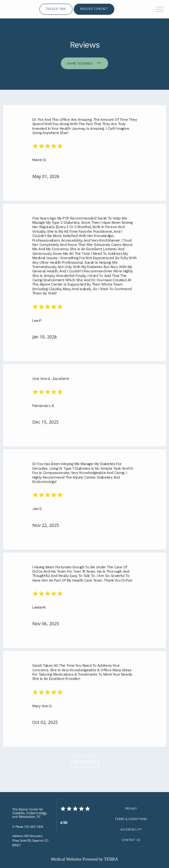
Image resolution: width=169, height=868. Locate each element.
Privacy (131, 809)
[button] (160, 10)
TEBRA (111, 859)
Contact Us (131, 840)
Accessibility (131, 830)
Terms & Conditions (131, 819)
